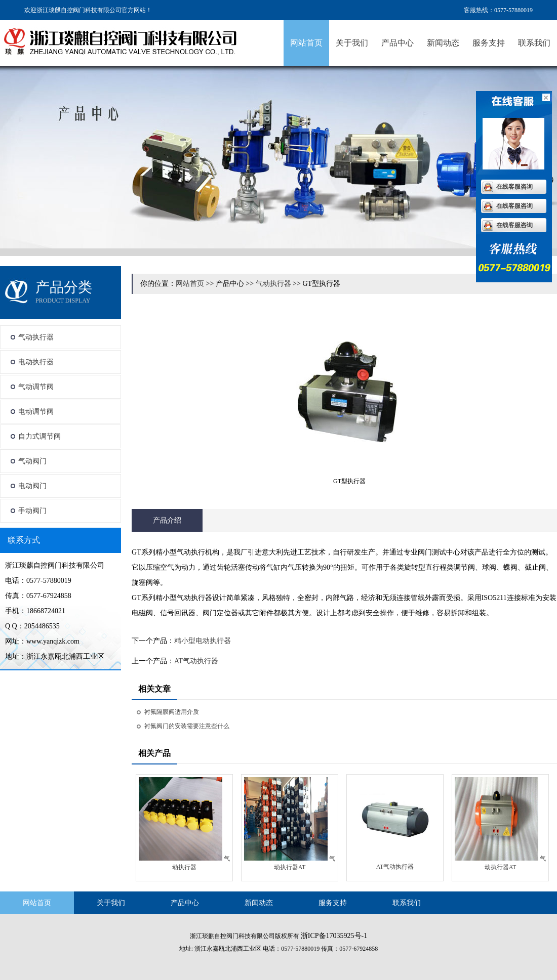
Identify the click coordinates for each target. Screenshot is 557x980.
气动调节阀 (36, 387)
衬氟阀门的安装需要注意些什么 (187, 726)
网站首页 (306, 43)
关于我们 (352, 43)
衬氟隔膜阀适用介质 (172, 712)
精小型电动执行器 (203, 641)
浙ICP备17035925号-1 (334, 936)
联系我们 (534, 43)
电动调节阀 (36, 412)
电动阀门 (32, 486)
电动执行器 (36, 362)
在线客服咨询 (514, 187)
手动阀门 (32, 511)
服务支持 (489, 43)
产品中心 (397, 43)
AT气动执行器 (196, 661)
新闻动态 (443, 43)
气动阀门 (32, 461)
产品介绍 (167, 520)
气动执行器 (36, 337)
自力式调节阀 (39, 436)
